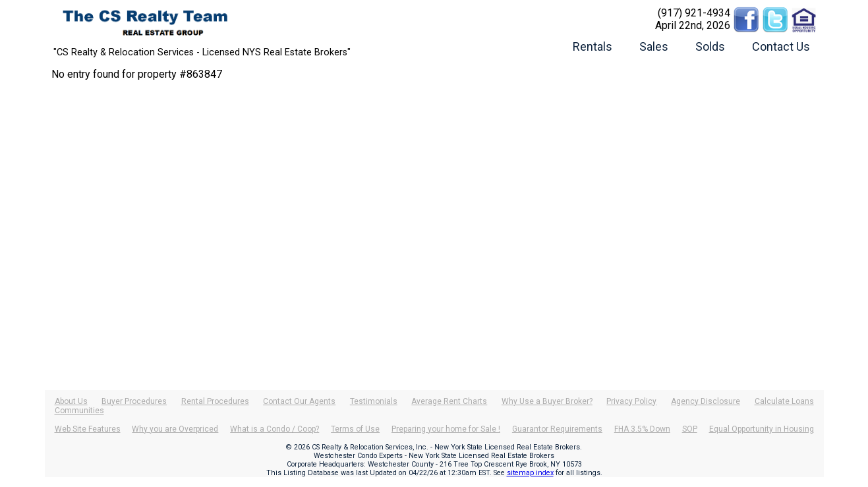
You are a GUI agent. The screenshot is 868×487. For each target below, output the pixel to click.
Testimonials (374, 401)
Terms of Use (355, 429)
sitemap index (530, 473)
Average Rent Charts (449, 401)
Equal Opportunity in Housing (762, 429)
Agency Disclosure (706, 401)
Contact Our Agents (299, 401)
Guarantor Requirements (557, 429)
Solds (710, 46)
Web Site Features (88, 429)
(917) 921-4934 (694, 13)
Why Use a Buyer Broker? (547, 401)
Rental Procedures (215, 401)
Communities (79, 411)
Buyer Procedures (134, 401)
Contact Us (781, 46)
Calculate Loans (784, 401)
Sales (654, 46)
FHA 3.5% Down (642, 429)
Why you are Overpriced (175, 429)
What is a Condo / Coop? (275, 429)
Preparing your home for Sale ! (446, 429)
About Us (71, 401)
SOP (690, 429)
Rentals (593, 46)
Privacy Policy (631, 401)
